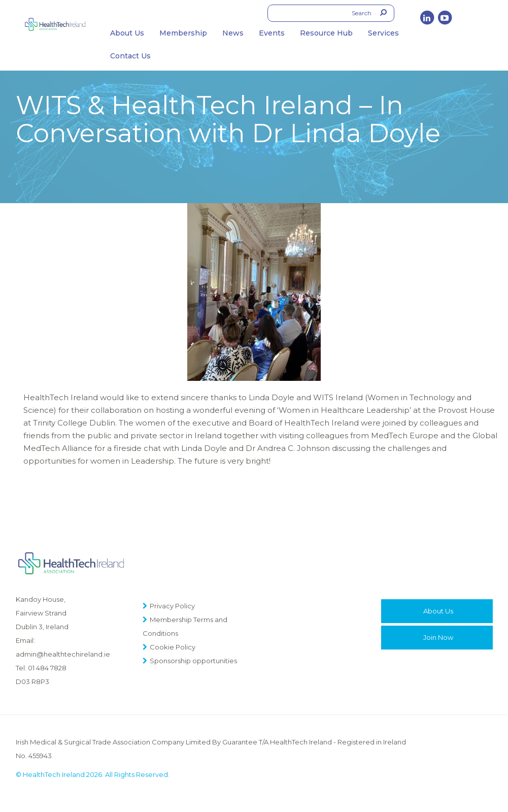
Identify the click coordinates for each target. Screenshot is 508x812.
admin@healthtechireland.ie (63, 654)
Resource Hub (326, 33)
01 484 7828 (47, 668)
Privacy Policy (172, 606)
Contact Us (130, 56)
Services (383, 33)
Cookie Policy (173, 647)
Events (272, 33)
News (233, 33)
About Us (127, 33)
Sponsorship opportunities (193, 661)
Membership (183, 33)
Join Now (438, 637)
